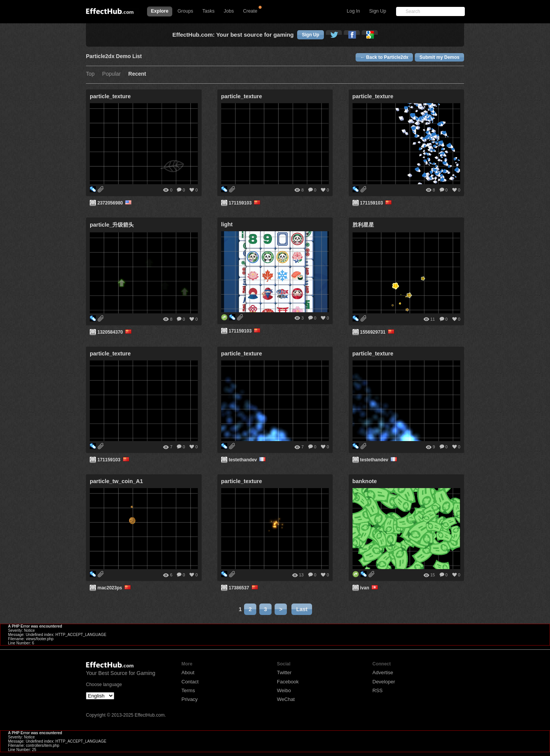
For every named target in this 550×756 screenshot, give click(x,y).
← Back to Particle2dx (384, 57)
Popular (112, 74)
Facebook (288, 682)
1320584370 (115, 332)
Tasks (209, 11)
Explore (160, 11)
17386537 (244, 588)
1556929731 (378, 332)
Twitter (284, 672)
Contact (190, 682)
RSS (378, 690)
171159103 (245, 203)
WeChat (286, 699)
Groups (185, 11)
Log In (353, 11)
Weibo (284, 690)
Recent (137, 74)
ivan (370, 588)
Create (250, 11)
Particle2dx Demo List (114, 56)
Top (90, 74)
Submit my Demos (439, 57)
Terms (188, 690)
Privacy (190, 699)
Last (302, 609)
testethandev (248, 460)
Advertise (383, 672)
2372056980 (115, 203)
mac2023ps (115, 588)
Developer (384, 682)
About (188, 672)
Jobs (229, 11)
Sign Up (378, 11)
